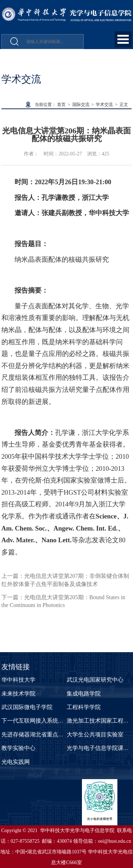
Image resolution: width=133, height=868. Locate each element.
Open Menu (123, 39)
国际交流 (81, 105)
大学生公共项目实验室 (95, 734)
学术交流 (104, 105)
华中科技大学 (18, 680)
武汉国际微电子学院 (27, 707)
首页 (61, 105)
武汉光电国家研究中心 (95, 680)
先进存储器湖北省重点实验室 (38, 734)
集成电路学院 (84, 694)
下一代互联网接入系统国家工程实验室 (50, 721)
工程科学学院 (84, 707)
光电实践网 (16, 762)
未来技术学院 (18, 694)
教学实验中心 (18, 748)
